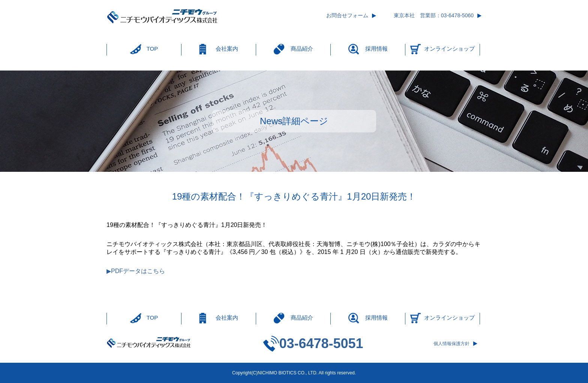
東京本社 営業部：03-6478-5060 (434, 15)
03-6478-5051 (321, 343)
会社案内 (227, 49)
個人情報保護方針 (451, 344)
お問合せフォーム (347, 15)
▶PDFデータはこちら (136, 271)
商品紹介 (302, 49)
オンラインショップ (449, 49)
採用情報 (376, 49)
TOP (152, 49)
